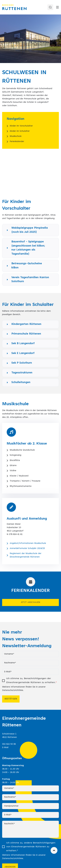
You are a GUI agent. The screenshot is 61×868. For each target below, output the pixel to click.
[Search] (50, 7)
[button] (30, 230)
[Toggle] (57, 7)
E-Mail (5, 748)
